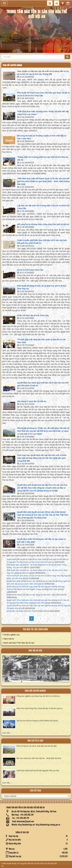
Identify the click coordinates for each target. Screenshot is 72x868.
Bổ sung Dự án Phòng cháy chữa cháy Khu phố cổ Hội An (43, 224)
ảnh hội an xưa (35, 651)
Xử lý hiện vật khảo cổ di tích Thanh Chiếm (25, 611)
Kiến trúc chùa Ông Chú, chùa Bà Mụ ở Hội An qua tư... (40, 708)
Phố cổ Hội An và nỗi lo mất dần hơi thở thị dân (37, 746)
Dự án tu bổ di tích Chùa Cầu (30, 270)
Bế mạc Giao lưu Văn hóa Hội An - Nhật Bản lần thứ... (39, 758)
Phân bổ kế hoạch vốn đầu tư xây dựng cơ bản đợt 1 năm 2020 (34, 595)
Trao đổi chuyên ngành (35, 691)
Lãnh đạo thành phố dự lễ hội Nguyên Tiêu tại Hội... (38, 771)
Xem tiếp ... (7, 733)
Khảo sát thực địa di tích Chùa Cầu (33, 315)
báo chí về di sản (35, 741)
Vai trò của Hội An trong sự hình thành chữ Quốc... (38, 721)
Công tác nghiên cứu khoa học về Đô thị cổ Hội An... (39, 696)
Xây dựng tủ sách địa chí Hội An (32, 401)
